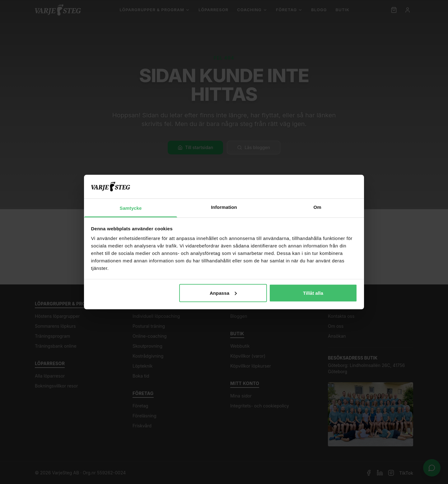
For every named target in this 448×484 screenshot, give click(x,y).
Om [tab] (317, 207)
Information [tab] (224, 207)
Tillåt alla (313, 293)
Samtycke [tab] (131, 208)
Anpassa (223, 293)
